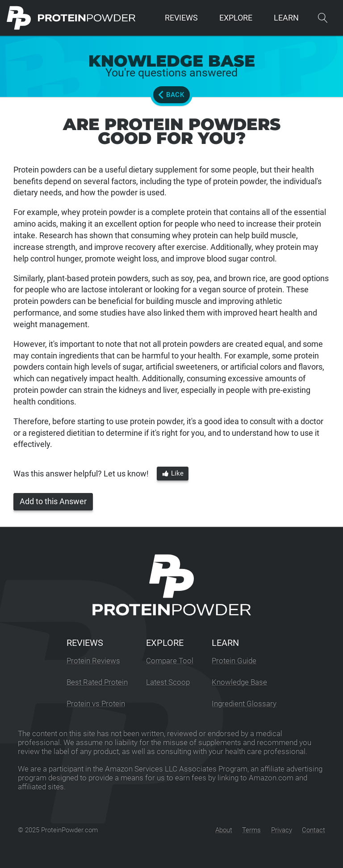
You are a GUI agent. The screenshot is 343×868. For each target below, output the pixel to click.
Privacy (282, 830)
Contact (314, 830)
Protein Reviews (93, 661)
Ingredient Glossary (244, 704)
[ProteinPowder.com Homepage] (71, 18)
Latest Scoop (168, 682)
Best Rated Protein (97, 682)
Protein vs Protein (96, 704)
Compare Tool (170, 661)
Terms (251, 830)
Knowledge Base (239, 682)
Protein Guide (234, 661)
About (224, 830)
